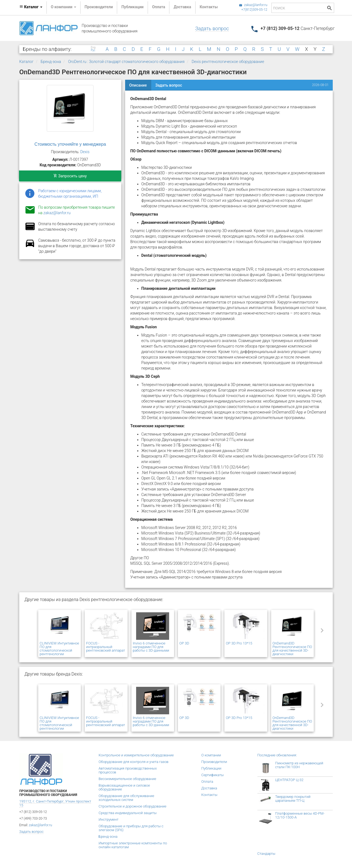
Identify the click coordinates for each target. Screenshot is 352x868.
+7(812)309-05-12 (254, 10)
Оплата (159, 7)
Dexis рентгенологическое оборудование (228, 62)
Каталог (26, 62)
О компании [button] (64, 7)
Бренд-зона (51, 62)
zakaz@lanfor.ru (253, 5)
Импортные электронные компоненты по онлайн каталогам (133, 845)
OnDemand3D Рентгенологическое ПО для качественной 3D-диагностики (292, 649)
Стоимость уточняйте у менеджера (70, 144)
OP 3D (184, 643)
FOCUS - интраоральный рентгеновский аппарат (105, 647)
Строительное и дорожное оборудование (133, 806)
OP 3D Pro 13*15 (239, 643)
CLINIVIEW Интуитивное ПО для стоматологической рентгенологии (59, 649)
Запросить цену (70, 176)
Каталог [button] (31, 7)
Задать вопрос (212, 28)
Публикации (132, 7)
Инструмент (109, 819)
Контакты (209, 7)
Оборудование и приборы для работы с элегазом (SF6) (131, 828)
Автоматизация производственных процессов (128, 770)
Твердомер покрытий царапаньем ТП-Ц (293, 799)
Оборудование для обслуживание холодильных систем (127, 798)
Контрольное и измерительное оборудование (136, 755)
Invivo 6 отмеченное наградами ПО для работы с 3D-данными (151, 647)
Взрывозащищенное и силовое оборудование (124, 787)
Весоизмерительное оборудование (127, 779)
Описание (138, 85)
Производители (99, 7)
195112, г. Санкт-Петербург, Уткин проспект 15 (55, 803)
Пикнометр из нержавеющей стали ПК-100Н (299, 765)
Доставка (182, 7)
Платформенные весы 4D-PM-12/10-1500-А (300, 815)
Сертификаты (213, 775)
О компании (211, 755)
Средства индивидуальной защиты (128, 813)
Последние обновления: (277, 755)
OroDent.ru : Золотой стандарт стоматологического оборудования (126, 62)
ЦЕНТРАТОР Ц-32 (289, 780)
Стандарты (266, 854)
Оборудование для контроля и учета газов (134, 762)
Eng (93, 48)
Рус (93, 50)
